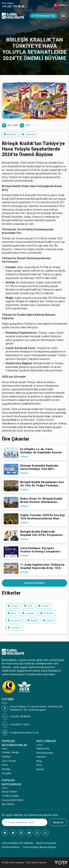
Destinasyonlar (45, 753)
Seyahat (10, 134)
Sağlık (32, 621)
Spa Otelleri (8, 804)
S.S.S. (39, 765)
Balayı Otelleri (9, 792)
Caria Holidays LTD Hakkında (18, 843)
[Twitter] (13, 833)
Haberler (41, 757)
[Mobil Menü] (63, 16)
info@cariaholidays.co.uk (24, 733)
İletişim (40, 769)
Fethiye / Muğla (10, 752)
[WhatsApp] (37, 833)
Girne (5, 765)
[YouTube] (29, 833)
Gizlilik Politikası (11, 847)
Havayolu (14, 628)
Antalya (6, 769)
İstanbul (6, 757)
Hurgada (7, 773)
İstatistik (28, 134)
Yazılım (44, 606)
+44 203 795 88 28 (20, 716)
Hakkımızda (43, 749)
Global (48, 621)
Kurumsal (15, 621)
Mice (12, 613)
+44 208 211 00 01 (20, 724)
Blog (39, 761)
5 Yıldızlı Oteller (10, 796)
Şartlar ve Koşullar (46, 843)
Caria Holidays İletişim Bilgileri (40, 847)
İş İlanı (13, 606)
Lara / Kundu (9, 761)
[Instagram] (21, 833)
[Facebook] (5, 833)
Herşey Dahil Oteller (13, 800)
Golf (28, 606)
